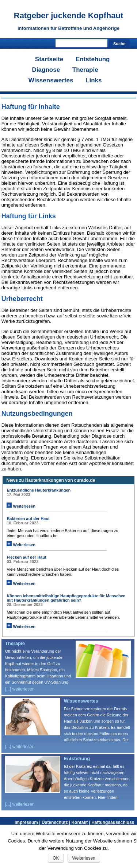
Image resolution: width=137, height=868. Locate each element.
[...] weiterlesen (20, 689)
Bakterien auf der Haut (28, 519)
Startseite (49, 59)
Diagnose (46, 70)
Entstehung (93, 59)
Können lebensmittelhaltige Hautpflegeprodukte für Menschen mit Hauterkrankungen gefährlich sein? (66, 598)
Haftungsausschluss (113, 822)
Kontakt (81, 822)
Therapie (85, 70)
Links (94, 80)
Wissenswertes (51, 80)
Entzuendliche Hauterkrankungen (39, 490)
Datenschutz (56, 822)
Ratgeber (69, 15)
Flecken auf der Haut (26, 557)
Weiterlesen (21, 506)
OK (56, 858)
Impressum (28, 822)
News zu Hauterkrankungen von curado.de (51, 480)
